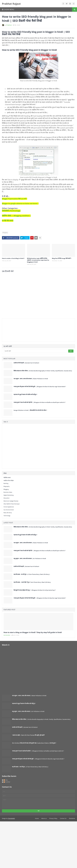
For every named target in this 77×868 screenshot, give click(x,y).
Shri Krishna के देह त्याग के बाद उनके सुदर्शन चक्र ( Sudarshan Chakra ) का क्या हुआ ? (34, 743)
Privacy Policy (53, 818)
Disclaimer (72, 818)
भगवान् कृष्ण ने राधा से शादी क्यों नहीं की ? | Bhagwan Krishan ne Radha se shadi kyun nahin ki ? (40, 402)
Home (37, 818)
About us (44, 818)
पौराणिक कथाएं (7, 478)
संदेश (6, 780)
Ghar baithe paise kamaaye (12, 504)
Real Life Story (8, 513)
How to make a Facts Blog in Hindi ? (13, 258)
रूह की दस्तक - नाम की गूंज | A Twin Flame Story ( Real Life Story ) (32, 574)
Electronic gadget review (11, 501)
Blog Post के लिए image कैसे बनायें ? (62, 258)
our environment (9, 510)
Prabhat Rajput (11, 4)
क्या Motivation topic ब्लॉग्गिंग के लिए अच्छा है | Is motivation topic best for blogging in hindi (38, 260)
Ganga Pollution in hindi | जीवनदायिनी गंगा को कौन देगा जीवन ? (30, 410)
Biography (7, 486)
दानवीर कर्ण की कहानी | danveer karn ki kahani (26, 363)
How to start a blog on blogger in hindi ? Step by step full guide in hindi (33, 632)
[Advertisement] (13, 330)
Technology (7, 516)
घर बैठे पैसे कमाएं (8, 221)
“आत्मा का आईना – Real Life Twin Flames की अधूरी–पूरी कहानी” (28, 735)
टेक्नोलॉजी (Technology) (11, 211)
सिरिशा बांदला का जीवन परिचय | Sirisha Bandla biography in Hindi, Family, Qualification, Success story (43, 371)
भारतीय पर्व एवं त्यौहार (9, 480)
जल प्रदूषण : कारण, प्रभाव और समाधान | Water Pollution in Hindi (31, 379)
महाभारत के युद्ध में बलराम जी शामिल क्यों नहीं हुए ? (25, 394)
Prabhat (9, 25)
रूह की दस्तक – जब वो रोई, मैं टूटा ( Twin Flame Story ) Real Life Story (32, 582)
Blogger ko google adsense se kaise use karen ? (20, 203)
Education (7, 498)
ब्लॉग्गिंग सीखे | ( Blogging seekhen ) (16, 216)
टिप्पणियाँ (7, 782)
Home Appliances (9, 507)
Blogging (5, 232)
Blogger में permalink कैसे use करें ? (15, 199)
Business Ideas (8, 492)
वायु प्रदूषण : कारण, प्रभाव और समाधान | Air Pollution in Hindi (30, 558)
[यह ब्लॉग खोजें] (36, 351)
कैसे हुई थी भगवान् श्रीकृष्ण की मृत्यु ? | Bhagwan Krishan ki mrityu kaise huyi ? (35, 590)
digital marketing (9, 495)
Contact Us (63, 818)
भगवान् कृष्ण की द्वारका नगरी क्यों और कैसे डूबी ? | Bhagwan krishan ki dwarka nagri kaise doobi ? (40, 387)
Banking (6, 483)
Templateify (11, 818)
